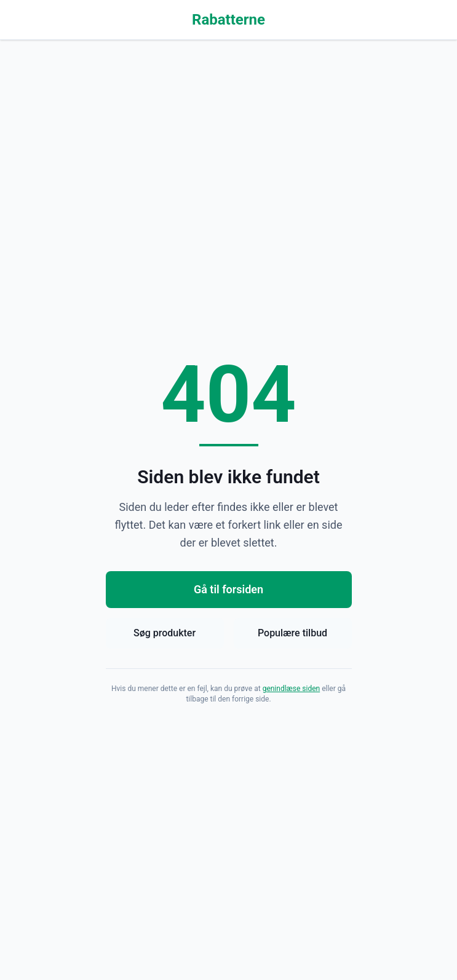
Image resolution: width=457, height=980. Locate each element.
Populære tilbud (292, 633)
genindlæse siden (292, 689)
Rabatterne (228, 20)
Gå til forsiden (228, 589)
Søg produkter (165, 633)
